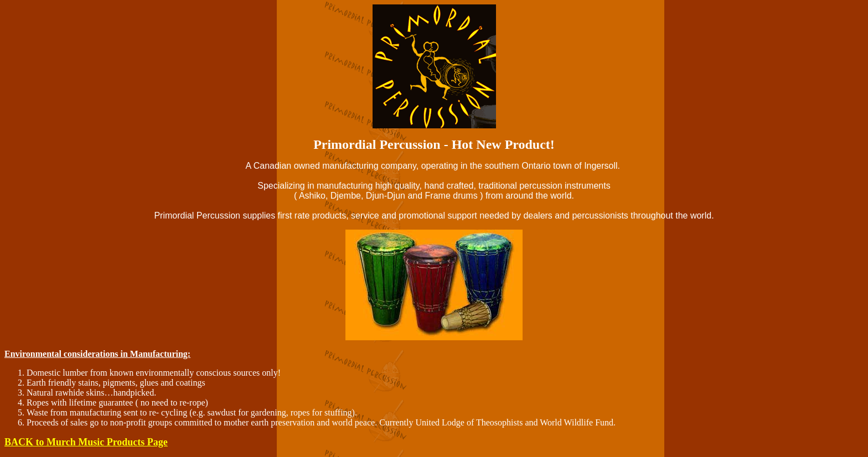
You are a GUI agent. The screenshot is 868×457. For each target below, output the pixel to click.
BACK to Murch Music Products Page (86, 442)
